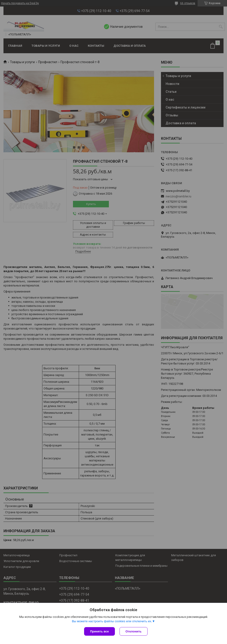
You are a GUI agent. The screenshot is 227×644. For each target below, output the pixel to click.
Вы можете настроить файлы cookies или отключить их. (112, 621)
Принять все (99, 631)
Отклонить (134, 631)
